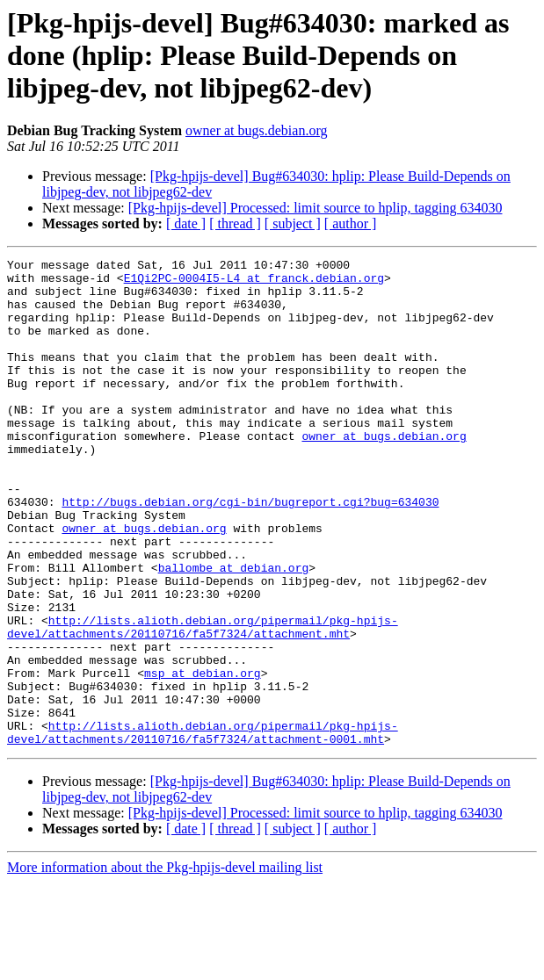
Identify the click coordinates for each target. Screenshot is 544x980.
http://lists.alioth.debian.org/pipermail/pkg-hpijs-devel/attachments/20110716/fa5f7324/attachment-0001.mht (203, 828)
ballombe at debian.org (234, 631)
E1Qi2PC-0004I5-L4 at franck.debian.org (254, 283)
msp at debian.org (203, 757)
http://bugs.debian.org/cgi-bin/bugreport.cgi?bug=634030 (250, 551)
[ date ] (186, 223)
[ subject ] (293, 223)
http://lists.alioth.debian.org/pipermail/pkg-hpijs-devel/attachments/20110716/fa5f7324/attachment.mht (203, 702)
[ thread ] (235, 223)
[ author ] (351, 223)
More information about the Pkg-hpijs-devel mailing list (165, 965)
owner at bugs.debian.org (256, 130)
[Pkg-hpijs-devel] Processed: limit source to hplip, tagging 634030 (316, 208)
